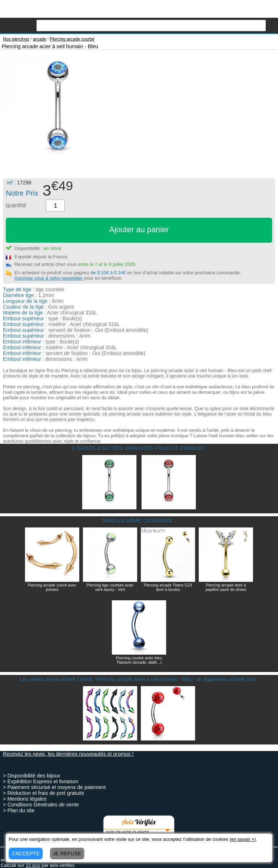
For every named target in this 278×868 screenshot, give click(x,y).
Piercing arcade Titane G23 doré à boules (168, 587)
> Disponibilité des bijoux (32, 776)
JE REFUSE (67, 854)
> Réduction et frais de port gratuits (43, 793)
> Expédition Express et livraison (41, 781)
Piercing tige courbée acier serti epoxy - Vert (110, 587)
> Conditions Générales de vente (41, 805)
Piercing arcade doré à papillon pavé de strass (226, 587)
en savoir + (243, 839)
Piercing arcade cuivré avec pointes (52, 587)
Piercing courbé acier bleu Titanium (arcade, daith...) (139, 660)
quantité (16, 205)
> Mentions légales (25, 799)
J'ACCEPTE (26, 854)
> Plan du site (19, 810)
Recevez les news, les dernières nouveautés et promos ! (68, 754)
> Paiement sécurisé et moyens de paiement (54, 787)
